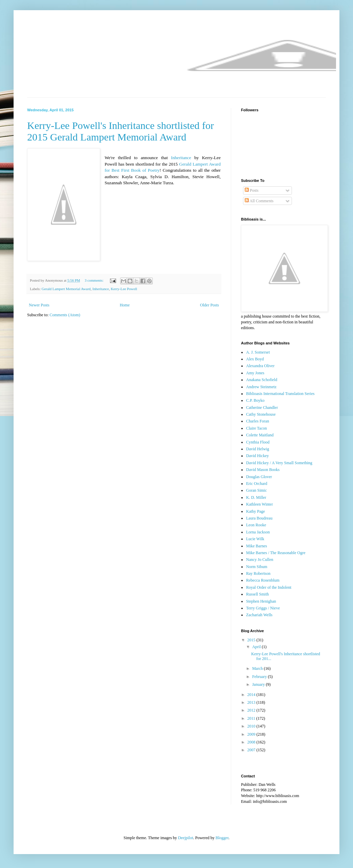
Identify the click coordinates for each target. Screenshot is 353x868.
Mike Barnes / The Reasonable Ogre (276, 553)
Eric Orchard (257, 484)
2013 (252, 702)
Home (125, 305)
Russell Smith (257, 594)
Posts (252, 190)
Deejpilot (185, 838)
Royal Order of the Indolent (269, 587)
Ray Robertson (258, 573)
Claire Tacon (256, 428)
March (258, 668)
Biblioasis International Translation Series (280, 394)
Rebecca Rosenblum (263, 580)
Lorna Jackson (258, 532)
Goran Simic (256, 490)
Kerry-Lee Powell (124, 289)
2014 (252, 695)
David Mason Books (263, 470)
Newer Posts (39, 305)
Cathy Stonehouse (261, 414)
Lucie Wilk (255, 539)
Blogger (222, 838)
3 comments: (94, 280)
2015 (252, 640)
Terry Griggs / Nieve (263, 608)
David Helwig (258, 449)
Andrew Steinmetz (261, 387)
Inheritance (181, 158)
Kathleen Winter (259, 504)
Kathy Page (256, 511)
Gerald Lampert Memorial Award (66, 289)
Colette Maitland (260, 435)
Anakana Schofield (262, 380)
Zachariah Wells (259, 615)
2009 (252, 734)
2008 (252, 742)
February (260, 677)
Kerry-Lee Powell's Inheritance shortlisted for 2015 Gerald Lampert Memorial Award (120, 131)
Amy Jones (255, 373)
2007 (252, 750)
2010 (252, 726)
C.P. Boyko (255, 400)
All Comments (259, 201)
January (259, 684)
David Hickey (257, 456)
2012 (252, 710)
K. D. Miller (256, 497)
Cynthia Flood (258, 442)
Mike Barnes (257, 546)
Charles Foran (258, 421)
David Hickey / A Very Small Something (279, 463)
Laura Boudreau (259, 518)
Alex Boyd (255, 359)
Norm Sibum (257, 567)
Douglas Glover (259, 477)
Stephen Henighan (261, 601)
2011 (252, 718)
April (257, 647)
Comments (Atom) (65, 315)
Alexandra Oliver (260, 366)
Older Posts (209, 305)
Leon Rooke (256, 525)
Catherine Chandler (262, 408)
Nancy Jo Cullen (260, 560)
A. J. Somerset (258, 352)
